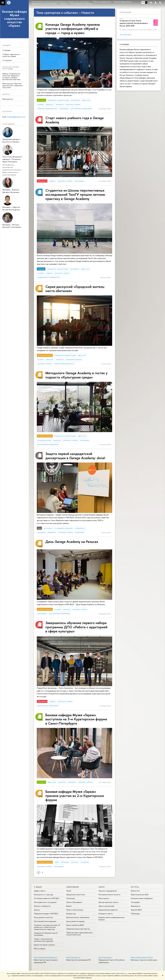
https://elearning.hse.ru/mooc (142, 957)
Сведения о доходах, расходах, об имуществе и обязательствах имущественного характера (47, 927)
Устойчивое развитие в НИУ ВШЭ (47, 898)
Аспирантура (71, 914)
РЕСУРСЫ (135, 887)
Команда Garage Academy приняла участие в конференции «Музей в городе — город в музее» (73, 29)
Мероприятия (8, 99)
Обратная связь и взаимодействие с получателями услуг (80, 934)
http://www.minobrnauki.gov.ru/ (45, 957)
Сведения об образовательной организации (46, 934)
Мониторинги (104, 898)
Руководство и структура (44, 895)
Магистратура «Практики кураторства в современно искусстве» (13, 85)
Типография (135, 902)
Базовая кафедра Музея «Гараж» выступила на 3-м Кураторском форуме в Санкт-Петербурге (76, 719)
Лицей (69, 891)
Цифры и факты (40, 891)
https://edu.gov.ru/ (73, 957)
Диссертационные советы (108, 902)
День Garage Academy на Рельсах (72, 542)
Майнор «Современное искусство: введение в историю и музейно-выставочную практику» (12, 77)
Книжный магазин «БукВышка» (142, 898)
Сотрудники (7, 60)
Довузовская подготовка (76, 895)
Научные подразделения (108, 891)
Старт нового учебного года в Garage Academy (75, 120)
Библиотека (135, 891)
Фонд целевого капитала (43, 917)
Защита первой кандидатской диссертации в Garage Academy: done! (75, 456)
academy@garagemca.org (16, 117)
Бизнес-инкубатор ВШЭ (75, 925)
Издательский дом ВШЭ (140, 895)
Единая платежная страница (44, 945)
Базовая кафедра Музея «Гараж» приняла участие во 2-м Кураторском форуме (75, 796)
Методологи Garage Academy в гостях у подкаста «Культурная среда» (76, 375)
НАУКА (102, 887)
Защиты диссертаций (106, 906)
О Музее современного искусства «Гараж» (11, 55)
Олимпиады (71, 898)
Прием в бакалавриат (74, 902)
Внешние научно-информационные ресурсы (111, 918)
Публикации (125, 12)
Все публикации (126, 35)
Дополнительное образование (78, 917)
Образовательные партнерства (78, 929)
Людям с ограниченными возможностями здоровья (43, 940)
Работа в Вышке (40, 949)
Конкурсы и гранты (106, 914)
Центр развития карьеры (76, 921)
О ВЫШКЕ (38, 887)
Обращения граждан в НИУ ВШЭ (46, 914)
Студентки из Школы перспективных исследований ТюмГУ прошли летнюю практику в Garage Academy (75, 194)
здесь (126, 973)
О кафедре (6, 50)
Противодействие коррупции (45, 921)
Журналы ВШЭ (136, 910)
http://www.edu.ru (105, 957)
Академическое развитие (108, 910)
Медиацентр (136, 906)
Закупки (37, 910)
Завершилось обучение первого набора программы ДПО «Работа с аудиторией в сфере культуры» (76, 627)
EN (146, 2)
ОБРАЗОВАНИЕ (73, 887)
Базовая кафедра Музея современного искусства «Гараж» (14, 19)
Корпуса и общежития (42, 906)
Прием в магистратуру (75, 910)
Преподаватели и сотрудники (45, 902)
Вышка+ (69, 906)
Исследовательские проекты (109, 895)
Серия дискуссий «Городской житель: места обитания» (75, 289)
